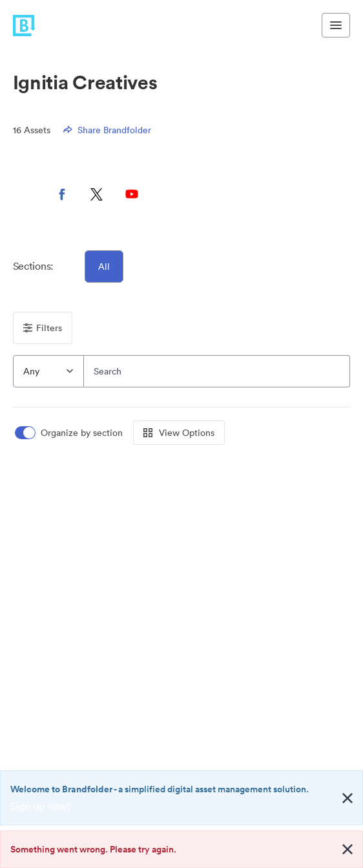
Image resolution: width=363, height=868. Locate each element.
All (104, 266)
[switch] (70, 433)
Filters (43, 328)
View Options (179, 433)
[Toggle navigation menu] (336, 25)
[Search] (217, 371)
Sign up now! (40, 806)
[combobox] (48, 371)
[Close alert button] (347, 798)
